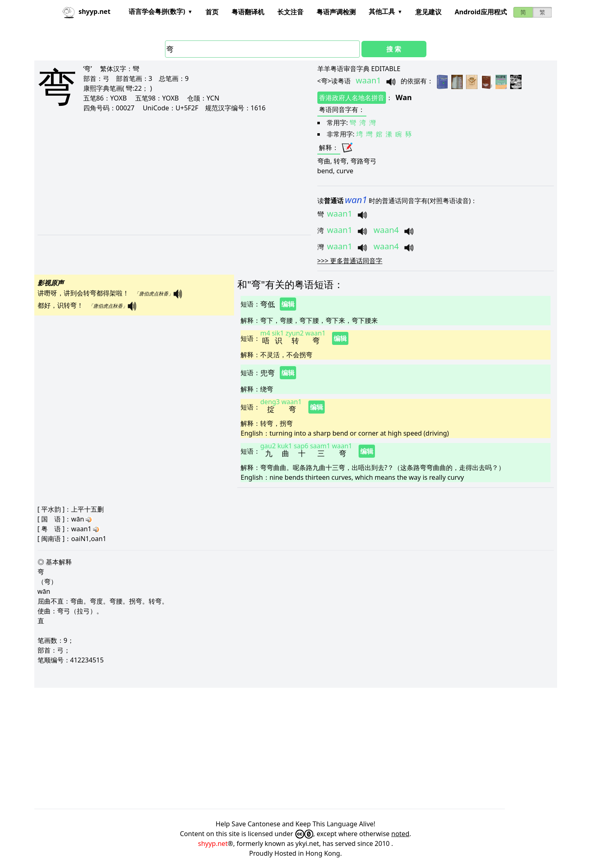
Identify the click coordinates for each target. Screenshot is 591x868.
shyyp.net (213, 843)
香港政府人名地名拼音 (352, 98)
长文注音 (290, 12)
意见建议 (428, 12)
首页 (212, 12)
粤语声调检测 (336, 12)
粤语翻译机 (248, 12)
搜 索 (394, 49)
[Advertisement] (159, 173)
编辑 (288, 304)
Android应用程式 (481, 12)
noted (400, 834)
